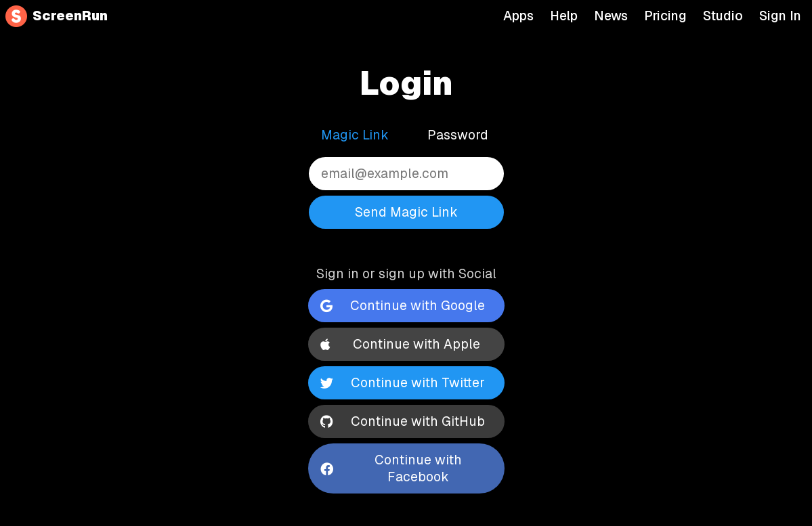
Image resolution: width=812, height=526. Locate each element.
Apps (518, 16)
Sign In (780, 16)
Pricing (665, 16)
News (611, 16)
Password (458, 135)
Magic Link (355, 135)
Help (564, 16)
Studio (723, 16)
